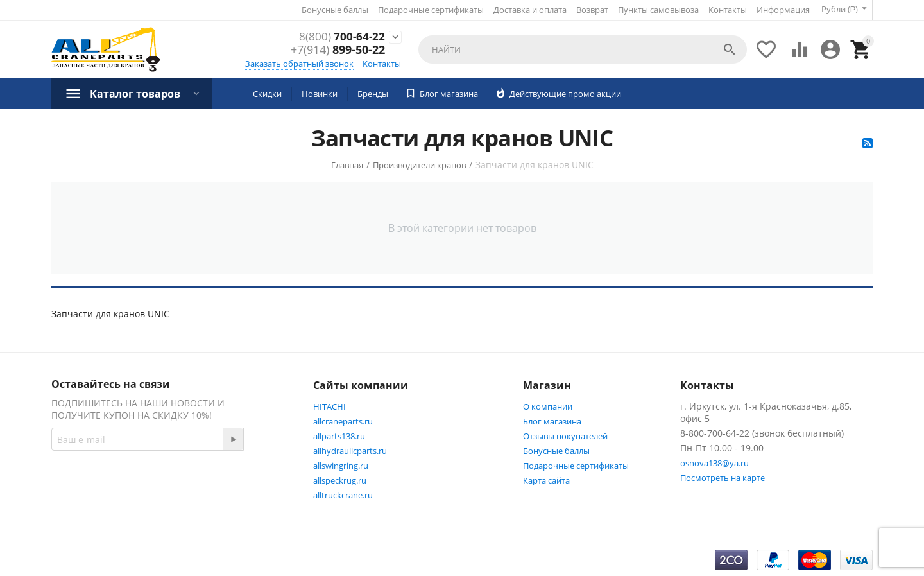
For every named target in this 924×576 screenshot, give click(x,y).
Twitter (80, 516)
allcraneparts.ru (343, 421)
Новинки (320, 93)
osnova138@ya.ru (714, 462)
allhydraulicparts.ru (350, 450)
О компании (548, 406)
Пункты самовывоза (658, 10)
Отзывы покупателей (565, 435)
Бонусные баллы (334, 10)
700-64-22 (341, 36)
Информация (783, 10)
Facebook (220, 485)
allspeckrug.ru (340, 480)
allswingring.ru (341, 465)
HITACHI (329, 406)
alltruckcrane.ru (343, 494)
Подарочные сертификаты (430, 10)
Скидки (267, 93)
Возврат (592, 10)
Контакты (727, 10)
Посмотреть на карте (723, 477)
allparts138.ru (339, 435)
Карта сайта (546, 480)
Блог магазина (552, 421)
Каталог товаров (135, 93)
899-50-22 (338, 50)
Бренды (373, 93)
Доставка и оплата (529, 10)
